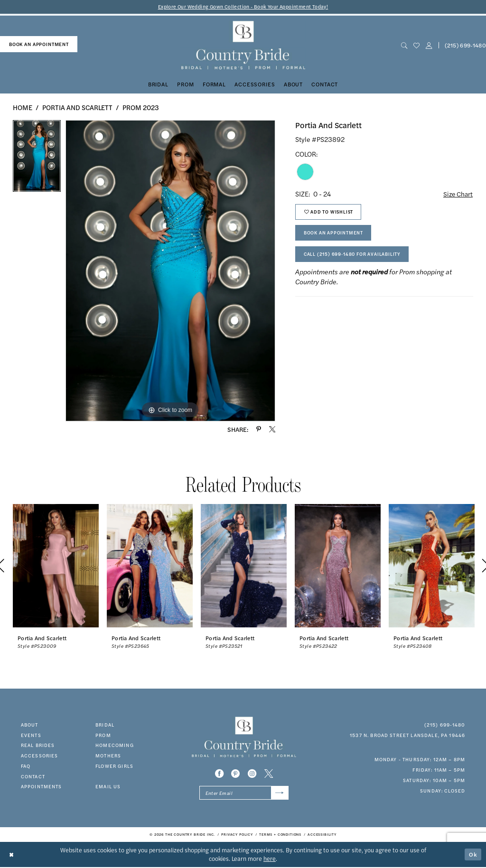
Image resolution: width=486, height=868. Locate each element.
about (30, 725)
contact (33, 776)
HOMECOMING (115, 746)
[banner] (243, 46)
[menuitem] (39, 45)
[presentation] (56, 566)
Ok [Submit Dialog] (473, 855)
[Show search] (404, 46)
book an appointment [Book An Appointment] (39, 44)
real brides (38, 746)
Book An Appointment (334, 234)
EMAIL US (108, 787)
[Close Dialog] (12, 855)
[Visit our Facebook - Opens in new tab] (219, 774)
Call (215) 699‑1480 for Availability (353, 256)
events (31, 735)
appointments (42, 787)
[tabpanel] (37, 159)
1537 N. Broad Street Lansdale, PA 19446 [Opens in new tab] (407, 735)
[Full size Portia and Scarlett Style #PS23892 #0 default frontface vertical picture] (170, 271)
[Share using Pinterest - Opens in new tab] (259, 430)
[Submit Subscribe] (280, 793)
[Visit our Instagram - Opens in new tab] (252, 774)
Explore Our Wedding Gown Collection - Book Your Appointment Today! (243, 7)
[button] (429, 46)
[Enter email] (244, 793)
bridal (105, 725)
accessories (40, 756)
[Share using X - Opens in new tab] (272, 430)
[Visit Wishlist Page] (416, 46)
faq (26, 766)
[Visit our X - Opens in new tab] (269, 774)
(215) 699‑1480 (445, 725)
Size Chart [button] (458, 194)
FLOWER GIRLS (114, 766)
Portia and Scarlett (77, 107)
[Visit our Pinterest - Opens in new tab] (235, 774)
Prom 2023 (141, 107)
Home (23, 107)
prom (103, 735)
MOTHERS (108, 756)
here (270, 859)
